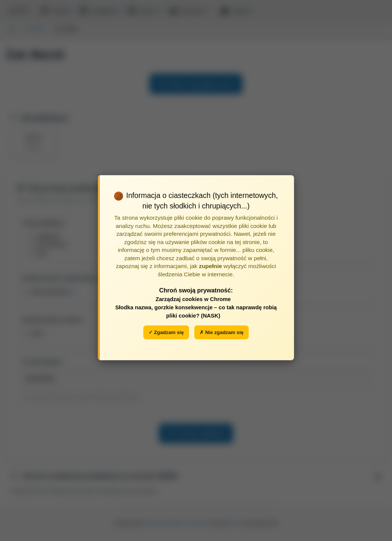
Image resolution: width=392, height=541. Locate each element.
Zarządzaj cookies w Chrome (193, 299)
